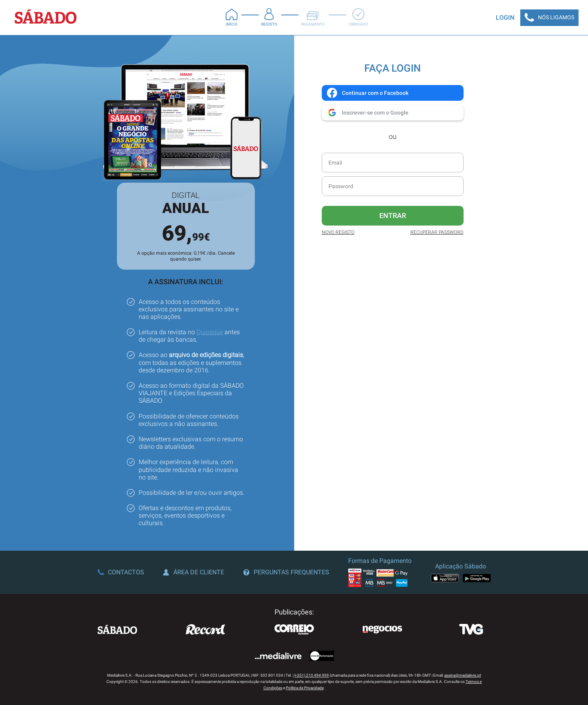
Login (505, 18)
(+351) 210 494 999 (311, 675)
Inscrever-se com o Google (367, 113)
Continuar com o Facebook (367, 93)
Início (232, 17)
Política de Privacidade (305, 688)
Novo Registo (338, 232)
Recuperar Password (437, 232)
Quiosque (210, 332)
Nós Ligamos (549, 18)
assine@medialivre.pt (463, 675)
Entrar (393, 216)
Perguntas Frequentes (286, 572)
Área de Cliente (194, 572)
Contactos (121, 572)
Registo (269, 17)
